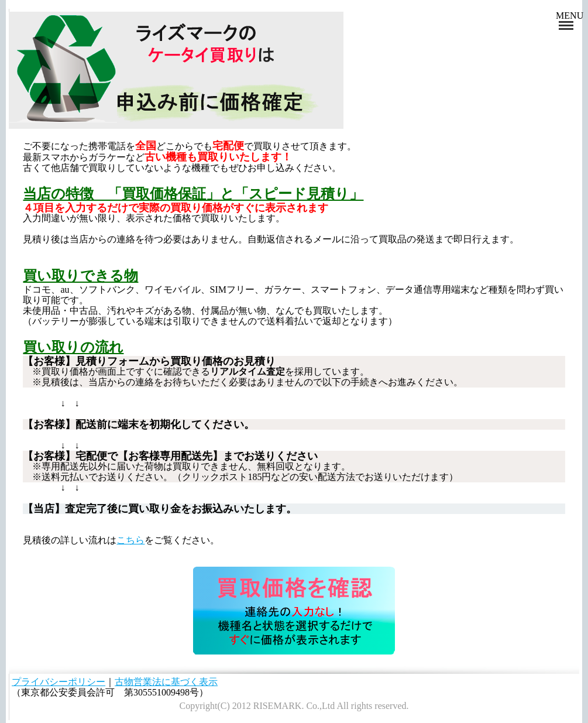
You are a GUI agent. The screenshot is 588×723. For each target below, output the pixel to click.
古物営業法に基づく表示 (166, 682)
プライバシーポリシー (59, 682)
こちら (130, 540)
